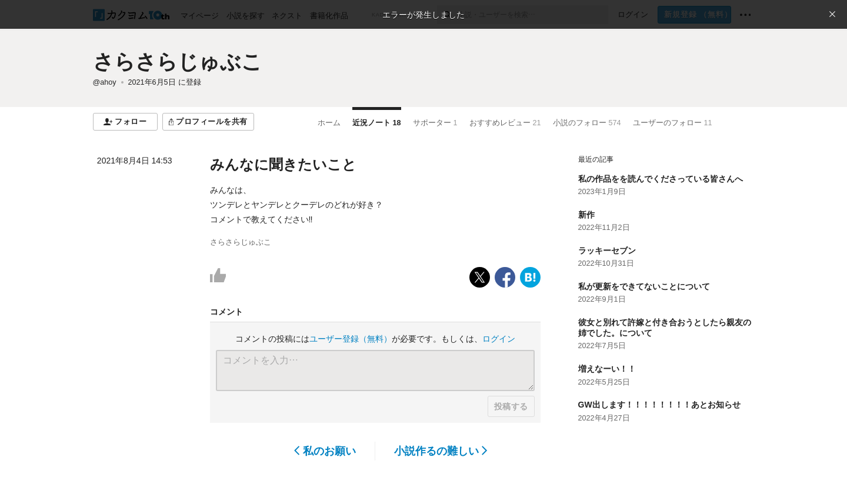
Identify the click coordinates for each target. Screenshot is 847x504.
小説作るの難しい (441, 451)
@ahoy (105, 82)
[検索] (447, 15)
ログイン (499, 339)
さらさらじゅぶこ (178, 61)
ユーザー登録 (351, 339)
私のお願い (325, 451)
